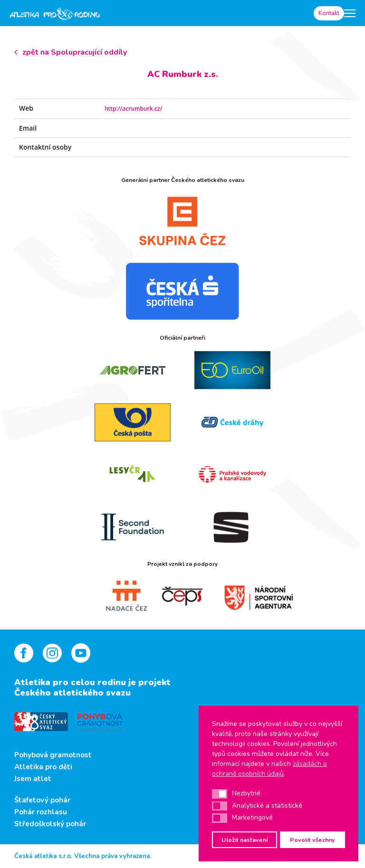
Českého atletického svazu (72, 693)
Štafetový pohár (42, 800)
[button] (220, 794)
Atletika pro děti (43, 767)
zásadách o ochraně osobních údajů (269, 769)
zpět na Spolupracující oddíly (75, 52)
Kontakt (329, 13)
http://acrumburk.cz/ (133, 109)
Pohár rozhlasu (41, 812)
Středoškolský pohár (50, 824)
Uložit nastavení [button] (245, 840)
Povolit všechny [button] (312, 840)
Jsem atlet (33, 779)
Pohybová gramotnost (53, 755)
